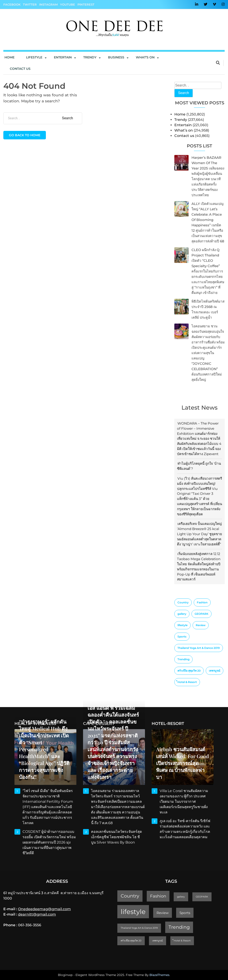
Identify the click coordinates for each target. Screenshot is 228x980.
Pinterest (86, 4)
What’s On (145, 57)
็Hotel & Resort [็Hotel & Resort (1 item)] (187, 682)
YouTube (68, 4)
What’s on (184, 130)
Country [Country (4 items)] (183, 602)
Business (116, 57)
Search (184, 93)
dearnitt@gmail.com (37, 914)
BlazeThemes (159, 975)
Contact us (20, 69)
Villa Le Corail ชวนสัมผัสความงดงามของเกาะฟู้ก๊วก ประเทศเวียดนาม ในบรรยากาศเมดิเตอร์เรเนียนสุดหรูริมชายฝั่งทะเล (184, 802)
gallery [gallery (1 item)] (182, 614)
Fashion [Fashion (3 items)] (202, 602)
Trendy (90, 57)
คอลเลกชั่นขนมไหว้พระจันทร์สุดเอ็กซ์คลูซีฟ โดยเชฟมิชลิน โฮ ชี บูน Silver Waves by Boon (116, 837)
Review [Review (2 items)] (201, 625)
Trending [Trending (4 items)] (183, 659)
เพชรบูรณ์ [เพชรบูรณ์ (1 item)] (215, 671)
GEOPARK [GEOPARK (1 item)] (202, 614)
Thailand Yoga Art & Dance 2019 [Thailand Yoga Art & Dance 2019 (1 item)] (199, 648)
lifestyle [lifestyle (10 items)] (182, 625)
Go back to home (25, 135)
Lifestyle (34, 57)
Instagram (48, 4)
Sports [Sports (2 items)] (182, 636)
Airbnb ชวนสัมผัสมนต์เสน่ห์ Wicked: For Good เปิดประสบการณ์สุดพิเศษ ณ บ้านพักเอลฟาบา (182, 763)
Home (9, 57)
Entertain (63, 57)
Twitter (30, 4)
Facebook (12, 4)
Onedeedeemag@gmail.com (44, 909)
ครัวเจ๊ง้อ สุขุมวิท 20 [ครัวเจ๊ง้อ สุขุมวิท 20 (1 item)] (189, 671)
